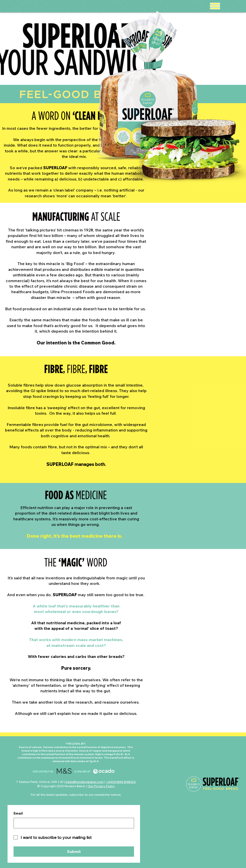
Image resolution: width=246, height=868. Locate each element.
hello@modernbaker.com (85, 782)
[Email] (72, 823)
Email (18, 813)
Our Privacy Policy (101, 786)
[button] (215, 6)
